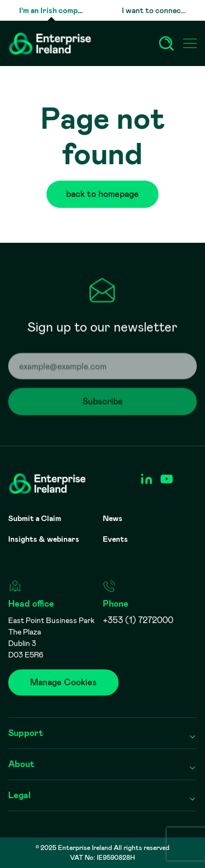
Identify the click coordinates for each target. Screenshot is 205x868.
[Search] (166, 44)
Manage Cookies (63, 682)
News (113, 518)
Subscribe (112, 403)
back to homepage (111, 194)
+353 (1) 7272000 (138, 620)
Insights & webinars (44, 539)
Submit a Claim (35, 518)
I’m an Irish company (54, 10)
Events (115, 539)
